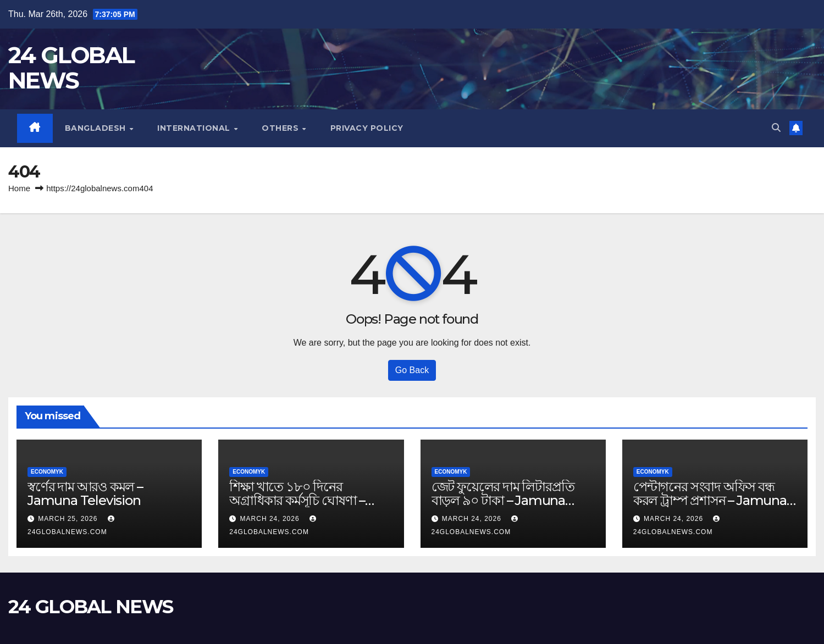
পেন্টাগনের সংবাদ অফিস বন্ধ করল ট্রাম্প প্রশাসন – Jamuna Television (710, 500)
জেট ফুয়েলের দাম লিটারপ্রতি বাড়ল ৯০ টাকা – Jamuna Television (503, 500)
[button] (776, 128)
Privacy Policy (367, 128)
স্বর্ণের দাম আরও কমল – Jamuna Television (85, 493)
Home (19, 188)
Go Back (412, 370)
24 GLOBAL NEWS (71, 68)
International (195, 128)
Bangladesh (97, 128)
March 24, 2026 (271, 519)
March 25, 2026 (69, 519)
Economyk (47, 472)
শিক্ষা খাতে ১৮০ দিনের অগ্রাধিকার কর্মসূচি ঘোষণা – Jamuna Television (297, 500)
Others (281, 128)
